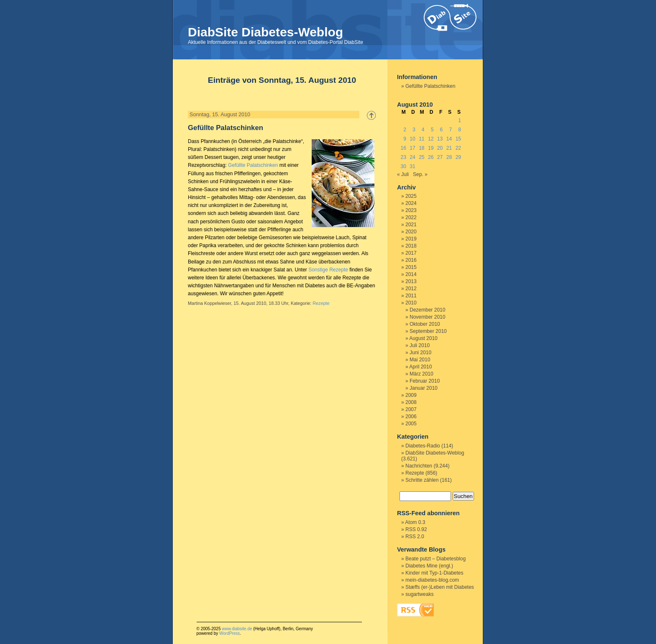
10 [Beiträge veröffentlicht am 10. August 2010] (412, 139)
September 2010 (428, 331)
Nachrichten (419, 466)
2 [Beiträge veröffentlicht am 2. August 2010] (405, 130)
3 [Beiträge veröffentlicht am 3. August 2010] (414, 130)
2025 (411, 196)
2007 (411, 409)
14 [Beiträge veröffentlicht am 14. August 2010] (449, 139)
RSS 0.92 (416, 529)
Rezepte (321, 303)
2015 (411, 267)
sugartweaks (419, 594)
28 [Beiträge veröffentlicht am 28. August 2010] (449, 157)
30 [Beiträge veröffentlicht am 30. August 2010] (403, 166)
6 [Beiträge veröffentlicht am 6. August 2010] (442, 130)
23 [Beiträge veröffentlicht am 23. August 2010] (403, 157)
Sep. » (420, 174)
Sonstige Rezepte (328, 270)
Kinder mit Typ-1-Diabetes (434, 573)
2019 (411, 239)
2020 (411, 232)
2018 (411, 246)
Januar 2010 (424, 388)
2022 (411, 217)
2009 (411, 395)
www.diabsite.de (237, 629)
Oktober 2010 (425, 324)
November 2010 (427, 317)
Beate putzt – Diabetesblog (436, 559)
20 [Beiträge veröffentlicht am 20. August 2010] (440, 148)
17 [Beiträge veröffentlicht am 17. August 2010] (412, 148)
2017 (411, 253)
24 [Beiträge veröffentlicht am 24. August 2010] (412, 157)
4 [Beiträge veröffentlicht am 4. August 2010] (423, 130)
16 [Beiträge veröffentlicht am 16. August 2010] (403, 148)
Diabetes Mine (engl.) (429, 566)
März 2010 (422, 374)
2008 (411, 402)
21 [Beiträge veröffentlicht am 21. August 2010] (449, 148)
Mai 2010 (420, 360)
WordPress (229, 633)
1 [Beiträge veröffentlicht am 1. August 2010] (460, 120)
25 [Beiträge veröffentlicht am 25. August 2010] (422, 157)
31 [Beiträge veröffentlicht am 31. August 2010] (412, 166)
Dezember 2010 (427, 310)
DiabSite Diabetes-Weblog (265, 32)
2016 (411, 260)
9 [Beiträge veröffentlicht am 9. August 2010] (405, 139)
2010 (411, 303)
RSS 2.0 (415, 537)
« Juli (403, 174)
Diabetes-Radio (423, 446)
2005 (411, 424)
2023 (411, 210)
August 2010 (423, 338)
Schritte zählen (422, 480)
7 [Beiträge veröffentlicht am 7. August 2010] (450, 130)
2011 (411, 296)
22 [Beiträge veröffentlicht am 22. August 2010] (458, 148)
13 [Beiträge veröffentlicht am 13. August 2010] (440, 139)
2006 (411, 417)
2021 (411, 225)
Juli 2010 (420, 345)
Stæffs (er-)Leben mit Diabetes (440, 587)
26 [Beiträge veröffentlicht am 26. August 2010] (431, 157)
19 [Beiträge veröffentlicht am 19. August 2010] (431, 148)
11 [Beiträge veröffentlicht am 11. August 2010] (422, 139)
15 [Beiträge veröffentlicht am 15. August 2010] (458, 139)
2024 (411, 203)
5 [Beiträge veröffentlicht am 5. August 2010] (432, 130)
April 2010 (420, 367)
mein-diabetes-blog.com (432, 580)
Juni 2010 (420, 353)
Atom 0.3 (415, 522)
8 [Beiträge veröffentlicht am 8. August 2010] (460, 130)
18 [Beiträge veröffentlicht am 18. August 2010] (422, 148)
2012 (411, 289)
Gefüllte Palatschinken (225, 128)
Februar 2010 (425, 381)
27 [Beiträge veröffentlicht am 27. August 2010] (440, 157)
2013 (411, 281)
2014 (411, 274)
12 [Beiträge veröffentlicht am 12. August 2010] (431, 139)
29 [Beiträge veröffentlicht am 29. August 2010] (458, 157)
